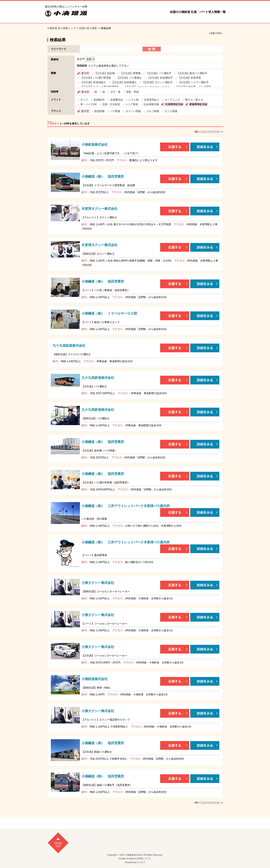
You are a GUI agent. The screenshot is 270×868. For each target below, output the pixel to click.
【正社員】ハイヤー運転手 (193, 82)
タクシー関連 (133, 111)
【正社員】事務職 (130, 73)
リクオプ (141, 862)
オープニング (172, 100)
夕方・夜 (115, 92)
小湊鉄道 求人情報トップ (61, 28)
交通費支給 (117, 100)
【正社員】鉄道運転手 (160, 78)
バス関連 (115, 111)
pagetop (58, 845)
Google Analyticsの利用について (135, 859)
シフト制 (133, 100)
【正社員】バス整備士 (129, 78)
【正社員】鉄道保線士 (93, 82)
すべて (85, 73)
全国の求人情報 (88, 28)
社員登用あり (152, 100)
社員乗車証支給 (174, 104)
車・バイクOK (89, 104)
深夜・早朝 (132, 92)
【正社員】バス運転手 (159, 73)
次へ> (220, 132)
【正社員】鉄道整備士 (124, 82)
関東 (219, 33)
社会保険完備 (151, 104)
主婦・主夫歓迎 (111, 104)
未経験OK (99, 100)
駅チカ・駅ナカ (194, 100)
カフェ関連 (171, 111)
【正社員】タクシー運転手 (157, 82)
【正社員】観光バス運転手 (192, 73)
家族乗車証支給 (198, 104)
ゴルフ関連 (153, 111)
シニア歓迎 (132, 104)
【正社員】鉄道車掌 (190, 78)
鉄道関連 (100, 111)
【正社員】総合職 (105, 73)
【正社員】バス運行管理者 (96, 78)
